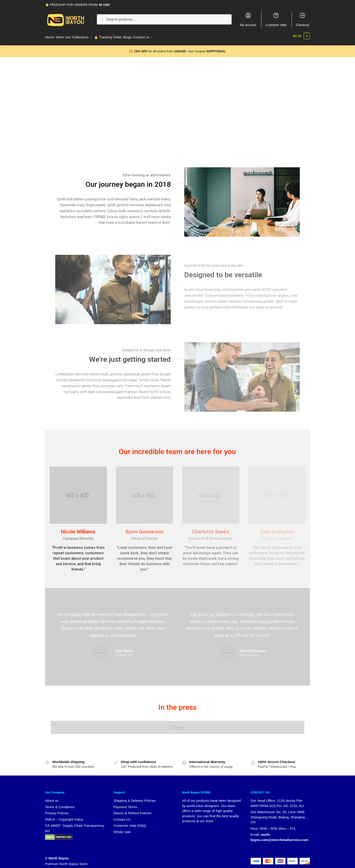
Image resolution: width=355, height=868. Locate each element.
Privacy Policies (57, 811)
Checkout (303, 19)
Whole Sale (122, 829)
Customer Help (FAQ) (130, 823)
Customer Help (276, 19)
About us (52, 798)
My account (248, 19)
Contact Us (122, 817)
